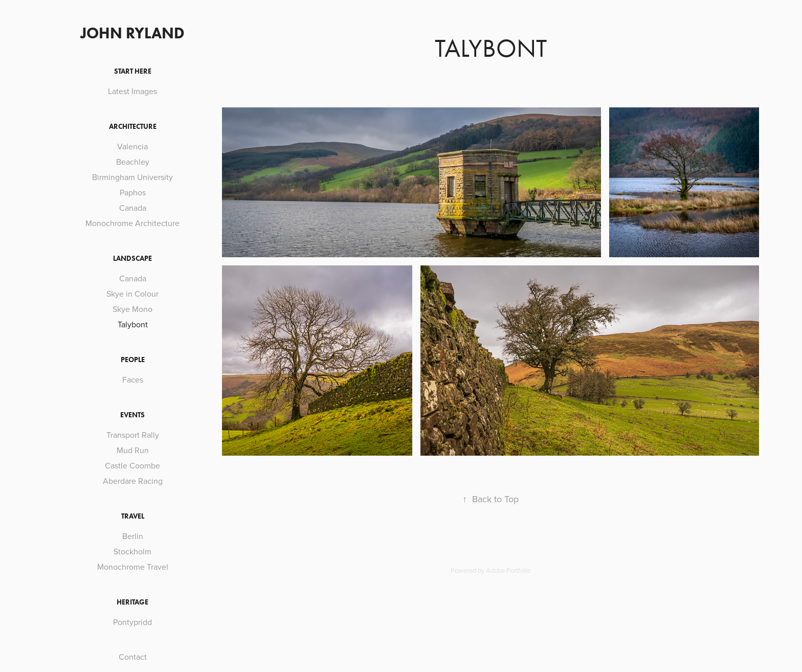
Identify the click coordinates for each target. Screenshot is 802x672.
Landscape (132, 259)
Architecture (133, 127)
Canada (133, 208)
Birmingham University (132, 177)
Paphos (133, 192)
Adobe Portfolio (508, 570)
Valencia (132, 146)
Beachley (133, 162)
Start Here (133, 71)
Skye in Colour (132, 294)
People (133, 360)
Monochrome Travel (133, 567)
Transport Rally (133, 435)
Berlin (133, 536)
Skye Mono (132, 309)
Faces (133, 379)
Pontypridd (132, 622)
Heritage (132, 602)
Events (132, 415)
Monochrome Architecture (132, 223)
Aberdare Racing (133, 481)
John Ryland (132, 33)
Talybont (133, 324)
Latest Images (132, 91)
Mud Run (133, 450)
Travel (133, 516)
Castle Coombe (132, 465)
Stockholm (132, 551)
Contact (133, 657)
